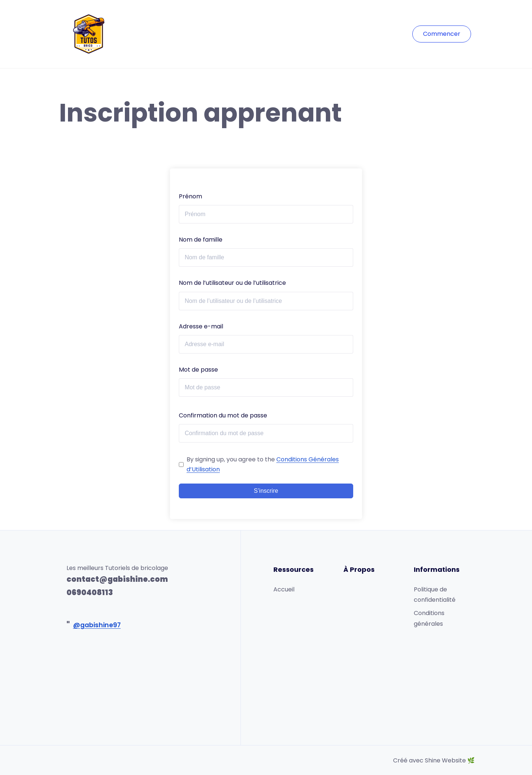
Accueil (284, 589)
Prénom (190, 196)
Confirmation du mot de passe (223, 415)
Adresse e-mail (201, 326)
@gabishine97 (97, 625)
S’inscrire (266, 491)
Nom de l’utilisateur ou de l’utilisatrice (232, 283)
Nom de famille (201, 240)
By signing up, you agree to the (263, 464)
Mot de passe (198, 370)
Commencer (442, 34)
